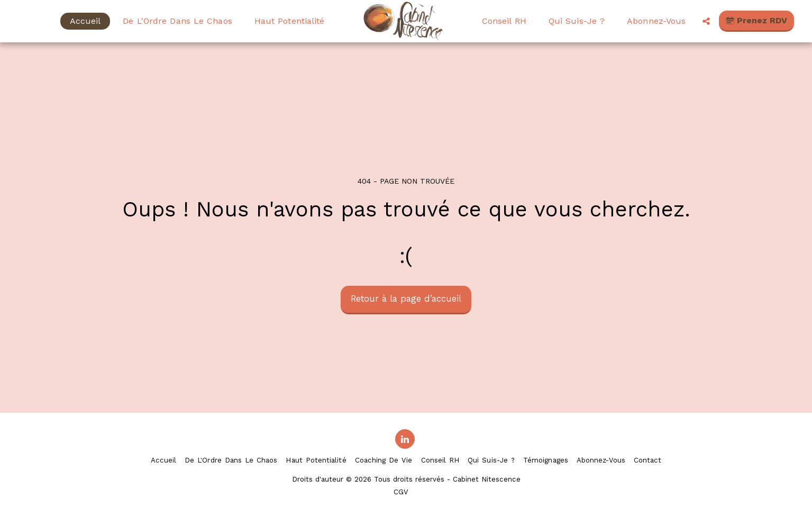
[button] (706, 21)
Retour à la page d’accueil (406, 299)
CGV (401, 492)
